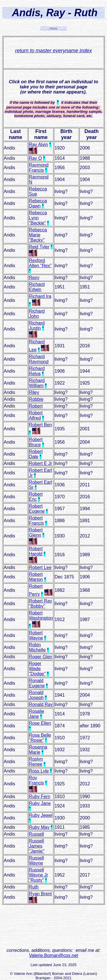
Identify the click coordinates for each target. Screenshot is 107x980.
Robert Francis (36, 521)
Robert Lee (40, 567)
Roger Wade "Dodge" (37, 669)
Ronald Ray (41, 704)
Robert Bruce (36, 442)
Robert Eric (36, 497)
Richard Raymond (39, 359)
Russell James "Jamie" (37, 846)
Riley (34, 392)
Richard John (37, 314)
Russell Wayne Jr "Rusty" (38, 875)
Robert (36, 406)
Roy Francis (36, 780)
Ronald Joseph (36, 695)
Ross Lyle (39, 771)
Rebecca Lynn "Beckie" (38, 218)
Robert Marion (36, 577)
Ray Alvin (38, 145)
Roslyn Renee (36, 762)
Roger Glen (41, 657)
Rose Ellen (40, 723)
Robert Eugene (37, 509)
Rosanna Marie (38, 750)
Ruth (34, 887)
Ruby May (39, 827)
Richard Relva (37, 371)
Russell (36, 834)
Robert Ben (40, 425)
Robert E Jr (40, 463)
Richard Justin (37, 326)
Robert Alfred (36, 415)
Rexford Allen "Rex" (40, 263)
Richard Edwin (37, 287)
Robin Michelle (37, 647)
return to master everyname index (53, 51)
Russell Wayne (36, 860)
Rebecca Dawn (38, 203)
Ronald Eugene (37, 683)
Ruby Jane (40, 803)
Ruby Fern (40, 797)
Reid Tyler (39, 247)
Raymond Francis (39, 168)
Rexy (34, 278)
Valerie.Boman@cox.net (54, 955)
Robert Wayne (36, 635)
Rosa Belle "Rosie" (40, 738)
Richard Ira (40, 296)
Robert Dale (36, 454)
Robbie (36, 399)
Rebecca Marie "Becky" (38, 235)
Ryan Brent (40, 894)
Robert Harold (36, 551)
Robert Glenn (36, 532)
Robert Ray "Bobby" (40, 604)
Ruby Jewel (41, 815)
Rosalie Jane (36, 714)
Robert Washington (41, 615)
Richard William (37, 383)
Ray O (35, 158)
